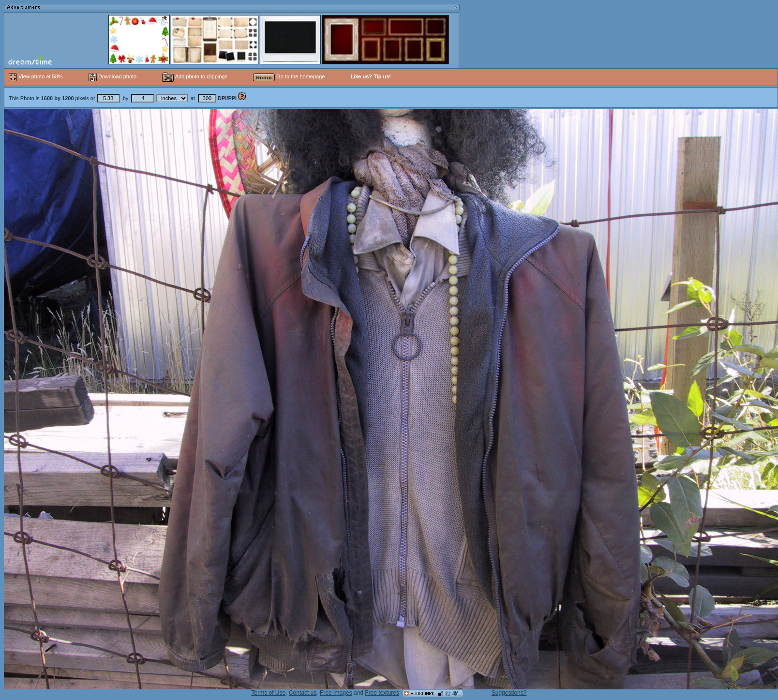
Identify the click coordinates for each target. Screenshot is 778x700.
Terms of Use (269, 693)
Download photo (113, 76)
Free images (336, 693)
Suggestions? (509, 693)
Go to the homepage (289, 76)
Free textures (382, 693)
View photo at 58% (37, 76)
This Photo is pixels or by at (123, 98)
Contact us (303, 693)
